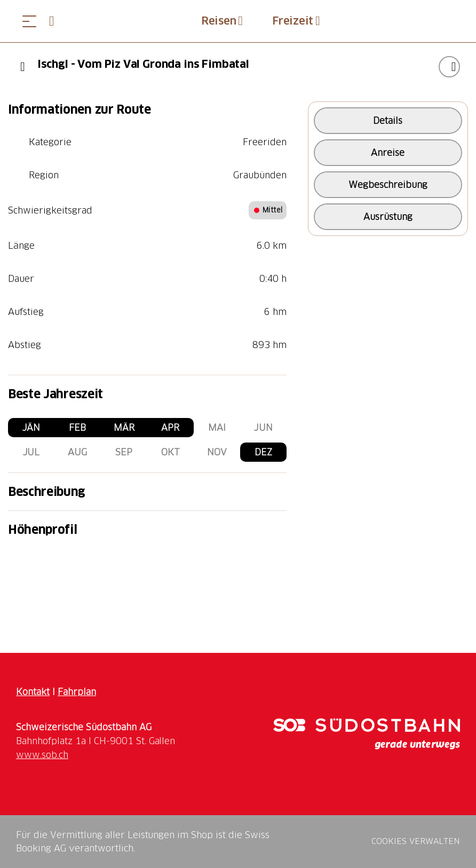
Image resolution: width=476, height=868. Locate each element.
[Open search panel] (56, 21)
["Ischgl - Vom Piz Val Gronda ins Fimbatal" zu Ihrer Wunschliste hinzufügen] (449, 67)
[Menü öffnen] (29, 21)
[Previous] (23, 67)
